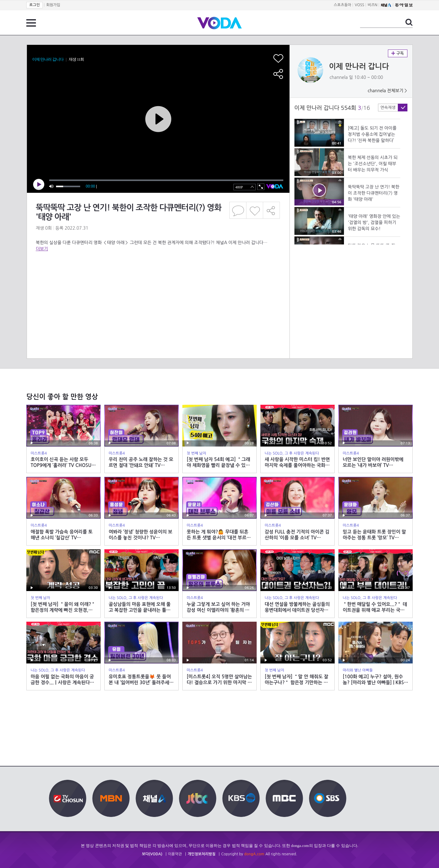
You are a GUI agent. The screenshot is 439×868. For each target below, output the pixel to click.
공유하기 (272, 210)
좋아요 (255, 210)
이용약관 (175, 854)
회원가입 (53, 5)
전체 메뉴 (31, 23)
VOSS (360, 5)
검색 (409, 22)
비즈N (373, 5)
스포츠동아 (342, 5)
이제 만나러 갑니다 (359, 67)
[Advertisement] (158, 277)
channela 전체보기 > (387, 91)
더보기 (42, 249)
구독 (398, 53)
